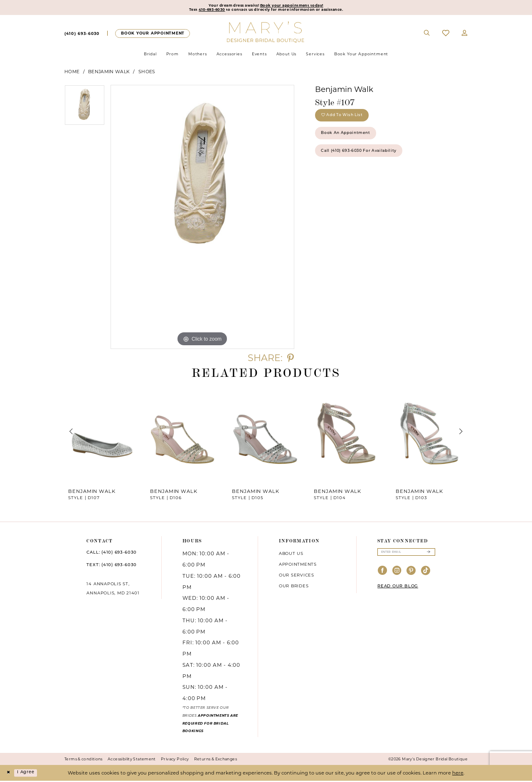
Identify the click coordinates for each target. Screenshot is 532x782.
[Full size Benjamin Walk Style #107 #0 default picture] (202, 218)
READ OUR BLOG (398, 589)
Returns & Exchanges (216, 761)
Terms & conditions (84, 761)
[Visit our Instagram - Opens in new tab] (397, 574)
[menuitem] (82, 35)
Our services (297, 577)
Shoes (147, 73)
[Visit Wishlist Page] (446, 35)
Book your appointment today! (296, 6)
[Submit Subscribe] (428, 554)
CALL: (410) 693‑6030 (112, 554)
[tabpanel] (85, 109)
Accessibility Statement (132, 761)
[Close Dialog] (9, 774)
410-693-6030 (204, 11)
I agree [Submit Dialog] (29, 774)
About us (291, 555)
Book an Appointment (351, 140)
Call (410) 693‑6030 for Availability (366, 160)
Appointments (298, 566)
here (458, 774)
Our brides (294, 587)
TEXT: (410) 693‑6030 (112, 567)
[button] (465, 35)
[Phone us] (82, 35)
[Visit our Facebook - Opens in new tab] (383, 574)
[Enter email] (406, 554)
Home (72, 73)
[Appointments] (152, 35)
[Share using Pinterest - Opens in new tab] (291, 360)
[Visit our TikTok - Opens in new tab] (426, 574)
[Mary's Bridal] (266, 33)
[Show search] (427, 35)
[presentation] (102, 433)
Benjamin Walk (109, 73)
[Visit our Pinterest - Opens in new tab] (411, 574)
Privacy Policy (175, 761)
